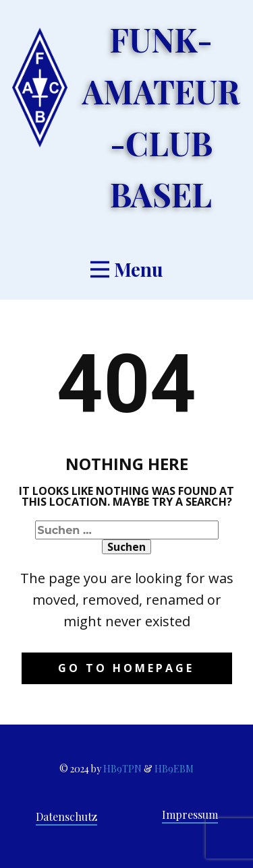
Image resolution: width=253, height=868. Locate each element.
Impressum (190, 814)
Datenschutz (66, 816)
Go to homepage (126, 668)
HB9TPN (122, 769)
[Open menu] (127, 269)
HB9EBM (174, 769)
